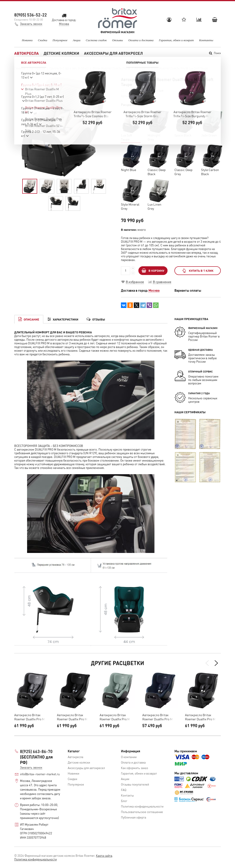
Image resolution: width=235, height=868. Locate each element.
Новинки (27, 40)
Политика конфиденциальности (142, 806)
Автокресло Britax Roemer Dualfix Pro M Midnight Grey (29, 717)
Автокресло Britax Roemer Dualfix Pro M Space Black (72, 717)
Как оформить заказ (134, 768)
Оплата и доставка (141, 40)
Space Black (183, 135)
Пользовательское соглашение (142, 812)
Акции (77, 40)
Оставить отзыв (153, 90)
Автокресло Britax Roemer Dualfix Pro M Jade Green (115, 717)
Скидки (42, 40)
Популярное (60, 40)
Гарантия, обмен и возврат (176, 40)
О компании (129, 757)
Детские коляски (61, 53)
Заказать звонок (31, 24)
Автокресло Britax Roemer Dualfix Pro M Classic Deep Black (200, 717)
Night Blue (129, 170)
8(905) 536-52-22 (31, 15)
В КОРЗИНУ (153, 271)
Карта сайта (104, 856)
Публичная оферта (134, 817)
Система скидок (96, 40)
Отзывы (117, 40)
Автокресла (27, 53)
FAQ (124, 790)
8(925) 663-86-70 (36, 751)
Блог (124, 801)
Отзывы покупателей (135, 784)
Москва (154, 290)
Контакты (206, 40)
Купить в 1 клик (197, 271)
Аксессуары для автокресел (113, 53)
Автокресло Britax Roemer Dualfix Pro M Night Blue (157, 717)
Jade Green (209, 135)
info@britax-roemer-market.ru (40, 774)
